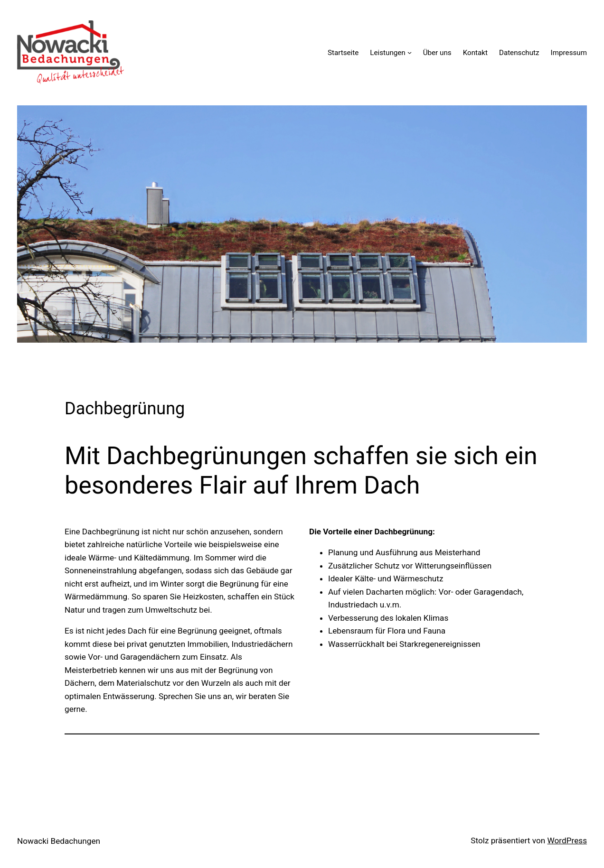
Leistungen (387, 53)
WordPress (567, 840)
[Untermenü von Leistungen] (410, 52)
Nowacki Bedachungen (59, 841)
